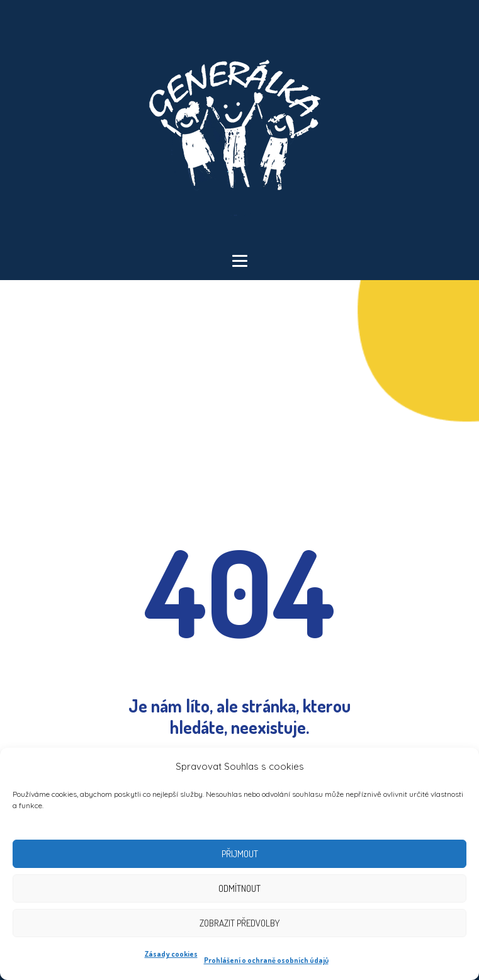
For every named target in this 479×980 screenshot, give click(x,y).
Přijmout (240, 854)
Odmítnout (240, 888)
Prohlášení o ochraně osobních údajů (266, 960)
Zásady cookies (171, 954)
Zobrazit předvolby (240, 923)
